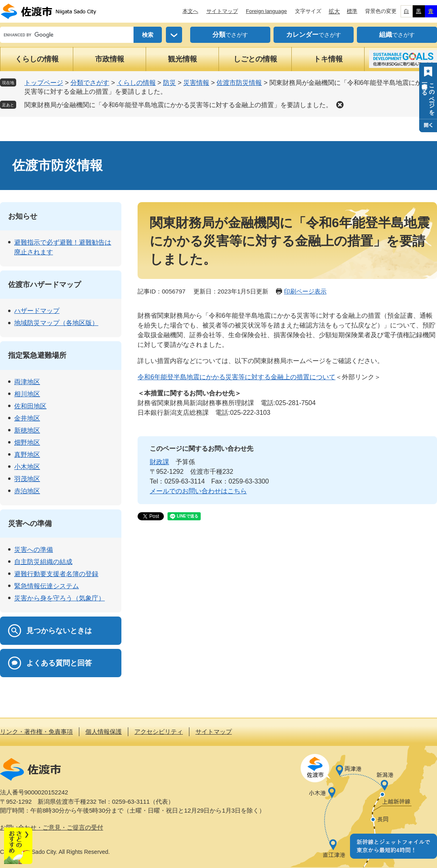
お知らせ (23, 216)
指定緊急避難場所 (37, 355)
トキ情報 (328, 59)
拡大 (334, 11)
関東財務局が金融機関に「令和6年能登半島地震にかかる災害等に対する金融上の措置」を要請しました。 (178, 105)
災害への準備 (30, 524)
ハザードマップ (37, 311)
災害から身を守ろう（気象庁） (59, 598)
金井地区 (27, 418)
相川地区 (27, 394)
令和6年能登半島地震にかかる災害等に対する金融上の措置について (237, 377)
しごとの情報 (255, 59)
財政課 (159, 462)
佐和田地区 (30, 406)
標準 (352, 11)
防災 (170, 83)
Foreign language (266, 11)
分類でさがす (90, 83)
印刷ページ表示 (305, 291)
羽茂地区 (27, 479)
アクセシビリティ (159, 732)
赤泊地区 (27, 491)
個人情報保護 (104, 732)
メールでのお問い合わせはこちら (198, 491)
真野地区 (27, 455)
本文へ (190, 11)
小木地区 (27, 467)
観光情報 (182, 59)
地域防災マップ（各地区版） (56, 323)
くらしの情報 (37, 59)
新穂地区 (27, 430)
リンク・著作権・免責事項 (36, 732)
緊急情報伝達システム (47, 586)
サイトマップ (222, 11)
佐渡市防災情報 (239, 83)
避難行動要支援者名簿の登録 (56, 574)
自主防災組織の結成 (43, 562)
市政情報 (110, 59)
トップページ (44, 83)
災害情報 (196, 83)
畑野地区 (27, 442)
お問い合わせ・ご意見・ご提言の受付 (52, 827)
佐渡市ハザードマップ (45, 285)
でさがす (230, 35)
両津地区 (27, 382)
